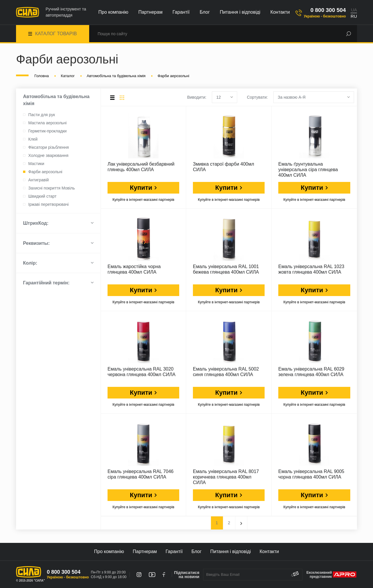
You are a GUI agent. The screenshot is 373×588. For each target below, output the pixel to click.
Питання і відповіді (240, 12)
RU (354, 16)
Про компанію (114, 12)
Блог (205, 12)
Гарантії (181, 12)
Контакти (280, 12)
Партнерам (151, 12)
